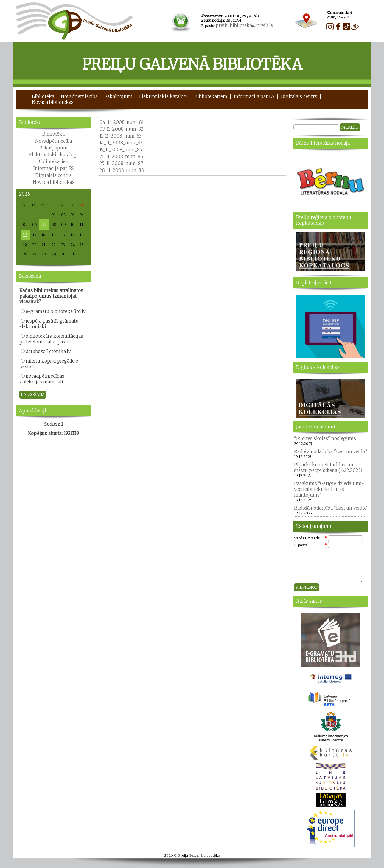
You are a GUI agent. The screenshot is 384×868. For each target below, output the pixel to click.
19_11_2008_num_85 (121, 150)
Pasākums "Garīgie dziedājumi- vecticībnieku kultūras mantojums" (329, 489)
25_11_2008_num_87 (122, 163)
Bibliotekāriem (211, 97)
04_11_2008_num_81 (122, 122)
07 (44, 225)
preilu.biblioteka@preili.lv (244, 26)
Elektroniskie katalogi (164, 97)
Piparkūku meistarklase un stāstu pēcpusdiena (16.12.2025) (328, 468)
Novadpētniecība (79, 97)
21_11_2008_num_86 (121, 157)
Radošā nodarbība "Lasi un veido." (331, 452)
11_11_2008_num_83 (121, 136)
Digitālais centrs (299, 97)
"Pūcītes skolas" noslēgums (325, 438)
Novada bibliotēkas (53, 102)
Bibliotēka (43, 97)
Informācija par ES (254, 97)
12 (25, 235)
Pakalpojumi (118, 97)
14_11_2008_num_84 (121, 143)
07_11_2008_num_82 (122, 129)
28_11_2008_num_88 (122, 170)
